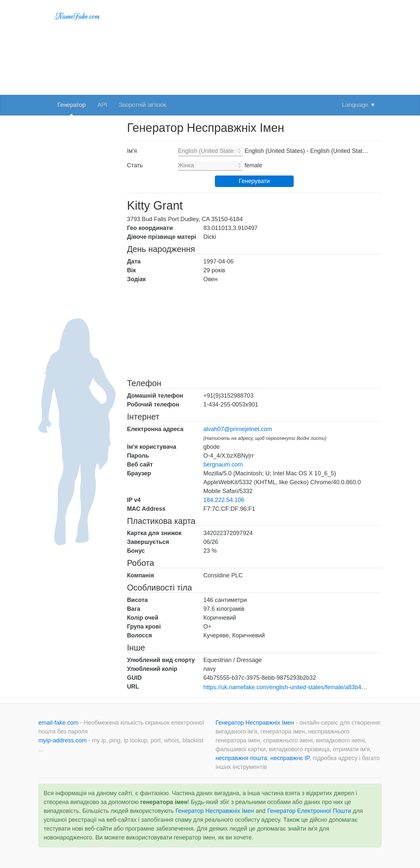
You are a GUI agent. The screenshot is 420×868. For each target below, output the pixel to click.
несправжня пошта (241, 758)
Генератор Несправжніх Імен (256, 723)
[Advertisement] (254, 46)
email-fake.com (59, 723)
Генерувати (254, 181)
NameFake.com (77, 16)
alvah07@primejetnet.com (238, 429)
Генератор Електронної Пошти (309, 811)
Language (359, 105)
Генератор (72, 105)
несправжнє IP (290, 758)
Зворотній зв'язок (142, 105)
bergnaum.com (223, 465)
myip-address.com (63, 740)
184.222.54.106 (224, 500)
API (102, 105)
